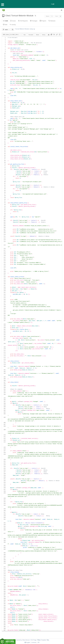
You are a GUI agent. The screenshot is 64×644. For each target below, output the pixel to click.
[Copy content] (51, 35)
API (39, 642)
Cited (8, 16)
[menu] (27, 642)
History (44, 35)
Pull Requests (23, 21)
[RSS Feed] (35, 16)
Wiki (5, 25)
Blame (38, 35)
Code (5, 21)
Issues (13, 21)
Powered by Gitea (20, 640)
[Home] (3, 10)
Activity (13, 25)
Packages (34, 21)
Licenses (34, 642)
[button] (13, 30)
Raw (25, 35)
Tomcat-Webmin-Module (22, 16)
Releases (52, 21)
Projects (43, 21)
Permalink (31, 35)
